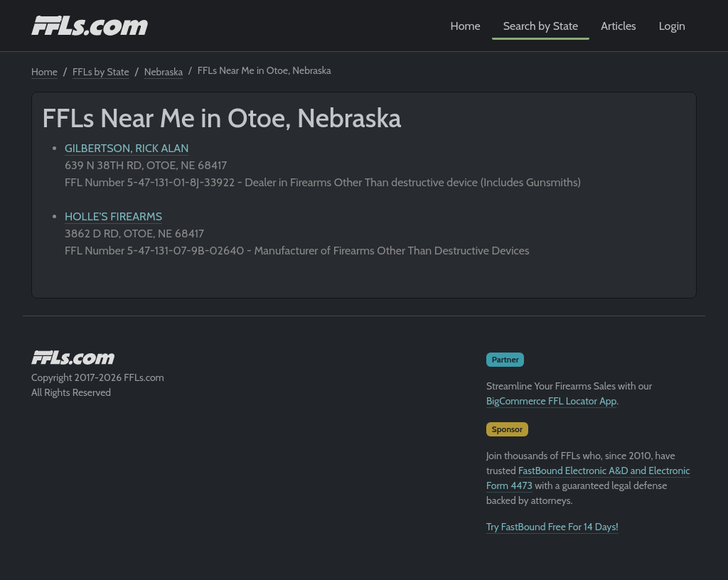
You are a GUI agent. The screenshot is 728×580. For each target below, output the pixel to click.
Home (466, 26)
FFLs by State (101, 72)
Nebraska (164, 72)
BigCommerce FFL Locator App (551, 401)
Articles (618, 26)
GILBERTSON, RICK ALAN (127, 148)
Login (672, 26)
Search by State (541, 26)
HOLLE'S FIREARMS (113, 216)
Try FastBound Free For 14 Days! (552, 527)
